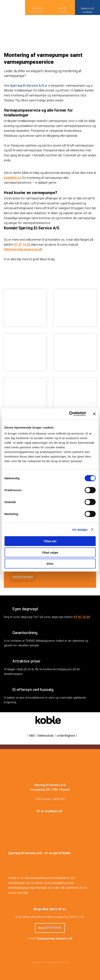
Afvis (50, 564)
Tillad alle (50, 541)
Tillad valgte (50, 552)
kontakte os (13, 178)
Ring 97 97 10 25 (50, 928)
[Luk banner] (94, 414)
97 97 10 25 (22, 245)
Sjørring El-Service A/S (27, 86)
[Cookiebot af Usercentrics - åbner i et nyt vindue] (69, 414)
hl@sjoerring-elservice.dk (23, 250)
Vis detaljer (80, 529)
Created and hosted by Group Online (50, 963)
